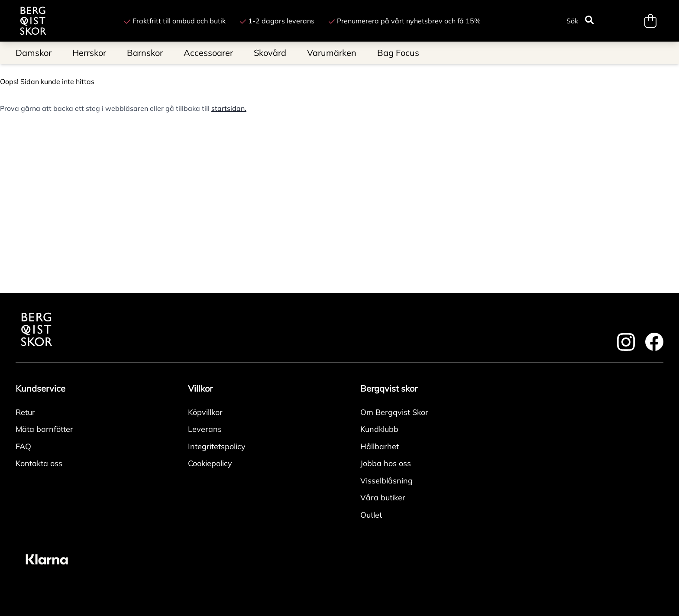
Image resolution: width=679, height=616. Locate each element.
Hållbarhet (380, 446)
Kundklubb (379, 429)
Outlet (371, 515)
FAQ (23, 446)
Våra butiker (383, 498)
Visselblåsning (386, 481)
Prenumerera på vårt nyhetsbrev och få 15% (404, 21)
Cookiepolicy (210, 463)
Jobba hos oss (386, 463)
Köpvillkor (205, 412)
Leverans (205, 429)
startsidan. (229, 108)
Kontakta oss (39, 463)
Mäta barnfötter (44, 429)
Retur (25, 412)
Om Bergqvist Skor (394, 412)
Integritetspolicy (217, 446)
